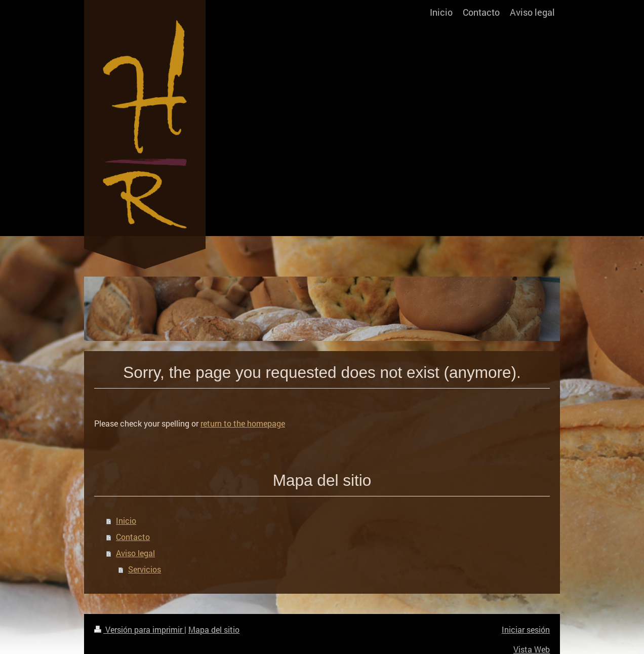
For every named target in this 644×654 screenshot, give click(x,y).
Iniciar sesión (526, 629)
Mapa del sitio (214, 629)
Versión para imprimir (139, 629)
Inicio (126, 521)
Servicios (145, 569)
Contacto (133, 537)
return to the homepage (243, 423)
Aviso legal (135, 553)
